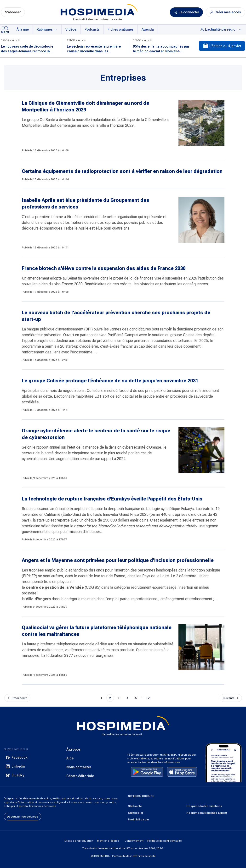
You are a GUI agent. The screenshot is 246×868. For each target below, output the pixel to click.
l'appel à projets (35, 341)
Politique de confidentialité (164, 841)
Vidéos (71, 29)
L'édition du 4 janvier (222, 46)
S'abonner (13, 12)
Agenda (148, 29)
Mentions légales (108, 841)
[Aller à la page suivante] (231, 698)
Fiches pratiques (121, 29)
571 (148, 698)
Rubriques (47, 29)
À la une (23, 29)
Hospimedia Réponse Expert (207, 813)
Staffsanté (135, 806)
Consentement (134, 841)
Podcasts (92, 29)
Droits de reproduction (79, 841)
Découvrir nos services (23, 817)
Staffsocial (135, 813)
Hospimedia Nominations (204, 806)
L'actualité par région (221, 29)
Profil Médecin (138, 819)
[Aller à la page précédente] (17, 698)
